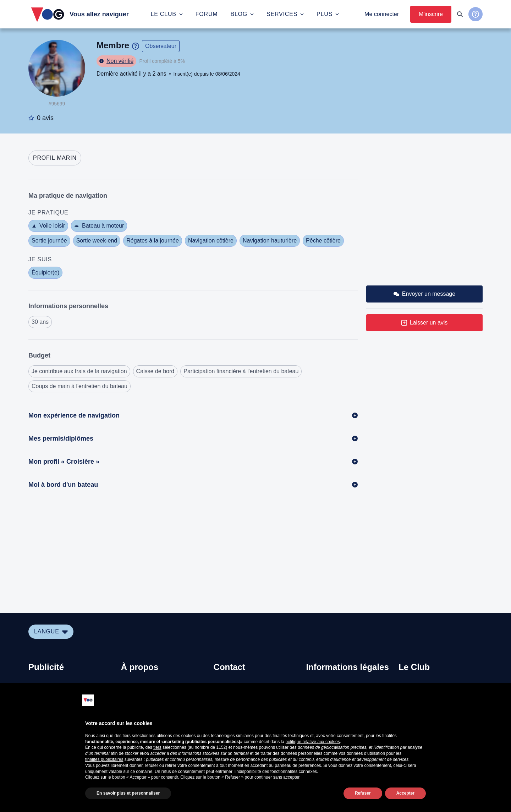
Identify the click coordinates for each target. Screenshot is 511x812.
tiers (157, 747)
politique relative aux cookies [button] (312, 742)
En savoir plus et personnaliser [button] (128, 793)
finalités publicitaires (104, 759)
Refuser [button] (363, 793)
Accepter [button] (405, 793)
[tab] (55, 158)
